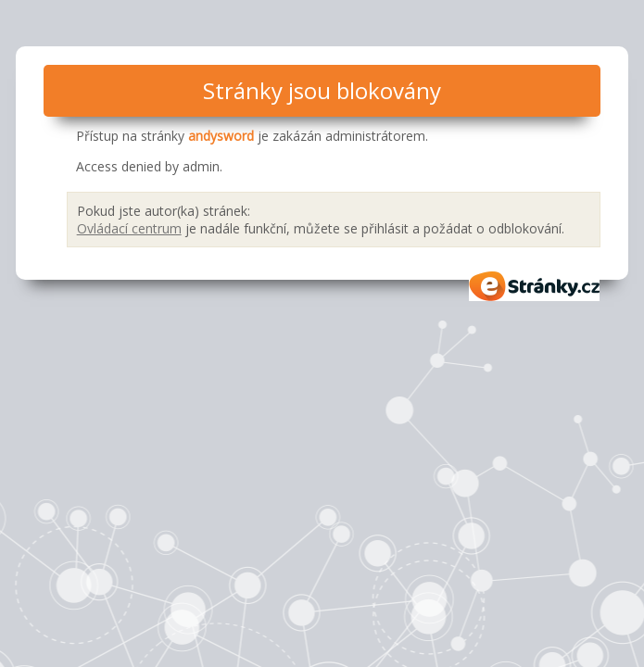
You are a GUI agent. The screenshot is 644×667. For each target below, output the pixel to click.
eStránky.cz (535, 286)
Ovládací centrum (129, 228)
